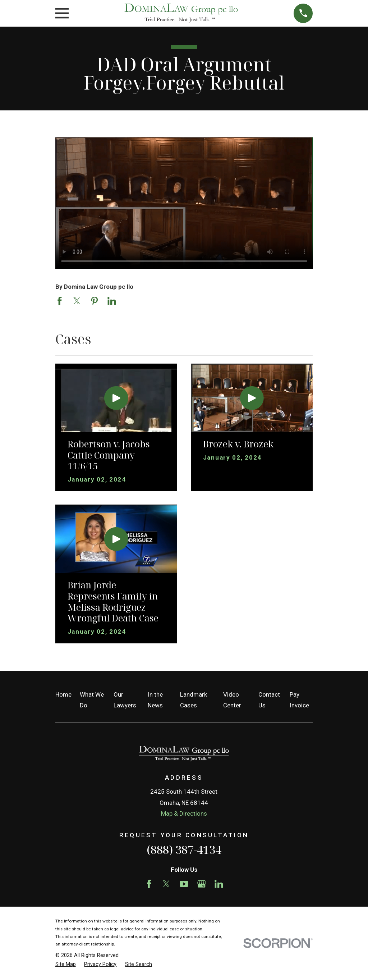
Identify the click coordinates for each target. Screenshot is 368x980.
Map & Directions (184, 813)
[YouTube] (184, 884)
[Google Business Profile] (202, 884)
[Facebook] (149, 884)
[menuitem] (66, 965)
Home (63, 694)
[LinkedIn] (219, 884)
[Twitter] (166, 884)
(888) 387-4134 (184, 849)
